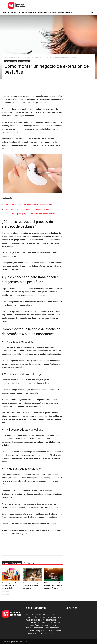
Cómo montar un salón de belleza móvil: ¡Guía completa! (28, 205)
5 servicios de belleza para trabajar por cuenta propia (27, 209)
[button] (92, 12)
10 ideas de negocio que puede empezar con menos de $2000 (31, 214)
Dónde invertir (29, 12)
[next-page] (7, 593)
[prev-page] (3, 593)
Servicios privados (33, 57)
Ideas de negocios (65, 12)
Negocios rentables (12, 12)
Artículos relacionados (12, 563)
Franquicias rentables (47, 12)
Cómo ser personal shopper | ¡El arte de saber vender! (9, 585)
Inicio (6, 57)
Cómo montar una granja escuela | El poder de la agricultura (32, 585)
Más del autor (29, 563)
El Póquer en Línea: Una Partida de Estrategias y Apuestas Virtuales (53, 585)
